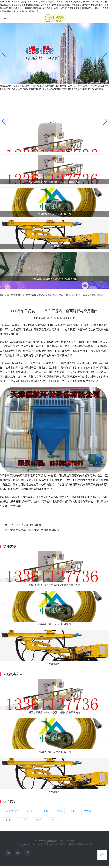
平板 (46, 811)
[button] (105, 53)
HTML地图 (69, 841)
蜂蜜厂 (31, 811)
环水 (73, 811)
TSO (8, 820)
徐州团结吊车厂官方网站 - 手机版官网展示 (35, 530)
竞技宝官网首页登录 (17, 368)
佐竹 (38, 820)
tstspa (87, 811)
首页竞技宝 (17, 295)
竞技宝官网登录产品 (35, 295)
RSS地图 (60, 841)
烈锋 (59, 811)
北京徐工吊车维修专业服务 (26, 525)
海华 (52, 820)
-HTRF (23, 820)
